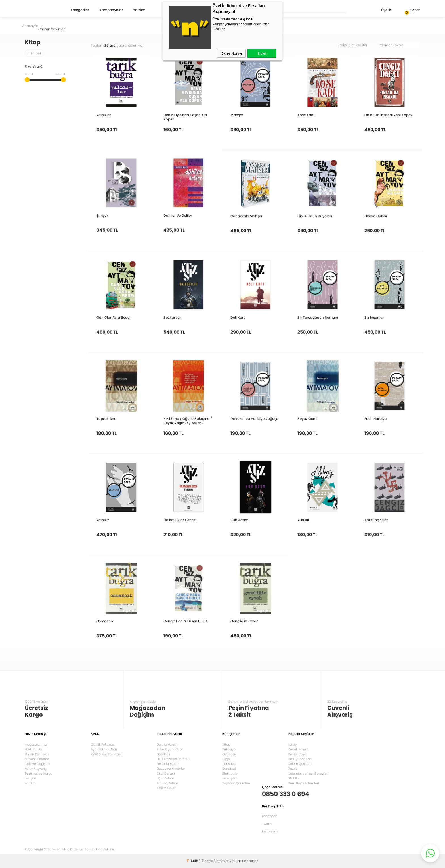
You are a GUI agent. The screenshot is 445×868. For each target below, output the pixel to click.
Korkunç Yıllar (376, 520)
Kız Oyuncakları (300, 759)
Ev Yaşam (230, 778)
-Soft (193, 861)
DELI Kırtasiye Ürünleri (173, 759)
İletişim (30, 778)
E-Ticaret (206, 861)
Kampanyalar (111, 10)
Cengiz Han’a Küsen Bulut (185, 621)
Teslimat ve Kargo (38, 773)
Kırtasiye (229, 749)
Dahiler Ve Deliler (178, 215)
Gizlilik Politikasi (103, 744)
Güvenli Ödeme (37, 759)
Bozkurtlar (172, 317)
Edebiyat (34, 53)
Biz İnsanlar (374, 317)
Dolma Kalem (167, 744)
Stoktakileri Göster (356, 45)
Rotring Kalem (167, 783)
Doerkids (163, 754)
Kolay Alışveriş (36, 769)
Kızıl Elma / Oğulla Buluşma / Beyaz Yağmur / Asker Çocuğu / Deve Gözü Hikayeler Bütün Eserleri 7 (188, 421)
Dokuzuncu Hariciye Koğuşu (254, 419)
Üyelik (382, 10)
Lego (226, 759)
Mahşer (237, 115)
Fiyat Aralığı (34, 67)
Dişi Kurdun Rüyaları (315, 216)
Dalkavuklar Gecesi (180, 520)
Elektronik (230, 773)
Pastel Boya (297, 754)
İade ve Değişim (37, 764)
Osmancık (105, 621)
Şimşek (102, 215)
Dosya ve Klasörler (171, 769)
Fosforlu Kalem (168, 764)
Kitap (226, 744)
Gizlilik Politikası (37, 754)
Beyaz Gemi (307, 419)
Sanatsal (229, 769)
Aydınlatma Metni (104, 749)
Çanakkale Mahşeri (247, 216)
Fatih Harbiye (375, 419)
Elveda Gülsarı (376, 216)
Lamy (292, 744)
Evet (262, 53)
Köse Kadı (306, 115)
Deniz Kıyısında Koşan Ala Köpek (185, 117)
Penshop (229, 764)
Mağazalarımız (36, 744)
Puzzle (293, 769)
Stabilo (294, 778)
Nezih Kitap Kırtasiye (41, 10)
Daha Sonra (231, 53)
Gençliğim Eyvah (244, 621)
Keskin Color (166, 788)
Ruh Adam (239, 520)
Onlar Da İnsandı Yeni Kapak (389, 115)
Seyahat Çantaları (236, 783)
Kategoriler (80, 10)
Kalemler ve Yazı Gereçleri (308, 773)
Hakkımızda (33, 749)
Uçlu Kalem (165, 778)
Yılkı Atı (303, 520)
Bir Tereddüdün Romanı (318, 317)
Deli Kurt (238, 317)
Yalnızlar (104, 115)
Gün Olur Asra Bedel (113, 317)
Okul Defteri (166, 773)
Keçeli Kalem (298, 749)
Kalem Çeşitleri (300, 764)
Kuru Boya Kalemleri (304, 783)
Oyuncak (229, 754)
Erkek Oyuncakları (170, 749)
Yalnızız (103, 520)
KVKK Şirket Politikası (106, 754)
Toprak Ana (106, 419)
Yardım (139, 10)
